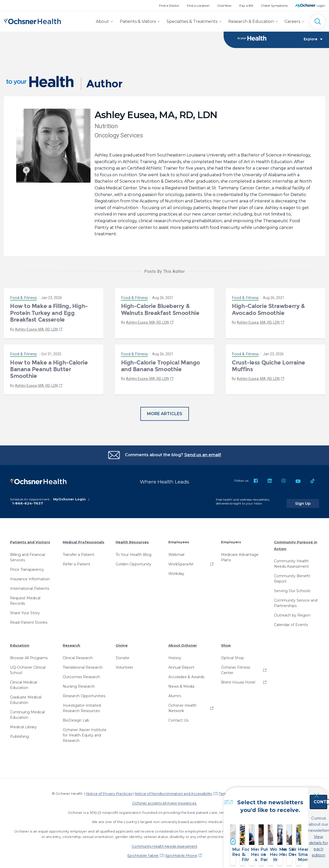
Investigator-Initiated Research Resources (82, 706)
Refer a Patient (76, 562)
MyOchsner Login (69, 497)
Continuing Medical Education (27, 712)
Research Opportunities (84, 693)
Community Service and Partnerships (296, 600)
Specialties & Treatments (192, 21)
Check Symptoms (274, 6)
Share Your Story (25, 610)
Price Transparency (27, 567)
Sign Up (309, 501)
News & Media (181, 684)
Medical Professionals (84, 539)
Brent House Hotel (238, 680)
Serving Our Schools (292, 588)
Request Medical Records (25, 598)
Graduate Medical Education (26, 697)
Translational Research (83, 665)
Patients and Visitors (30, 539)
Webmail (176, 552)
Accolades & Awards (186, 674)
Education (20, 643)
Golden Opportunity (134, 562)
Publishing (19, 734)
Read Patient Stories (29, 620)
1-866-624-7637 (28, 501)
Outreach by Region (292, 613)
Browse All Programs (29, 655)
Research (71, 643)
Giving (122, 643)
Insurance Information (30, 576)
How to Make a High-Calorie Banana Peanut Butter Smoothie (49, 371)
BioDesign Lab (76, 718)
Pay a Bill (246, 6)
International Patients (30, 586)
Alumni (175, 693)
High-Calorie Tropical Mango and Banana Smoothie (161, 367)
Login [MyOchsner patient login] (321, 6)
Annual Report (181, 665)
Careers (292, 21)
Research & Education (251, 21)
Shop (226, 643)
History (175, 655)
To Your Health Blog (134, 552)
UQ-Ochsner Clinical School (28, 668)
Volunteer (124, 665)
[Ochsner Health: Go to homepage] (32, 20)
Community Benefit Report (292, 576)
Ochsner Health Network (182, 706)
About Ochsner (183, 643)
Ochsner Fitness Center (236, 668)
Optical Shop (232, 655)
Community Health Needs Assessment (291, 561)
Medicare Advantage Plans (240, 555)
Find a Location (198, 6)
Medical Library (23, 724)
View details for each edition (296, 839)
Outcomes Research (81, 674)
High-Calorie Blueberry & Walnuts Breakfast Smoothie (160, 311)
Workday (176, 571)
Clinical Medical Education (24, 682)
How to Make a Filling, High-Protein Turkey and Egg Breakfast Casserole (49, 314)
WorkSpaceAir (181, 562)
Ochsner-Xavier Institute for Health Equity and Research (85, 733)
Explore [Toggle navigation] (313, 40)
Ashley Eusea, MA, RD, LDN (36, 331)
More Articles (165, 415)
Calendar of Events (291, 622)
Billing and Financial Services (28, 555)
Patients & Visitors (138, 21)
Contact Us (178, 718)
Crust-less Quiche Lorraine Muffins (268, 367)
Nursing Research (79, 684)
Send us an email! (203, 456)
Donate (122, 655)
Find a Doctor (169, 6)
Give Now (224, 6)
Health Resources (132, 539)
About (102, 21)
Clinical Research (78, 655)
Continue (296, 816)
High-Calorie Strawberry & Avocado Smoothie (268, 311)
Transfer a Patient (79, 552)
